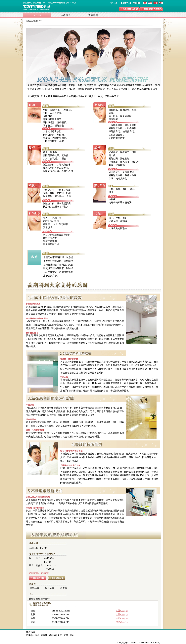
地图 (122, 611)
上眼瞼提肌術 (50, 141)
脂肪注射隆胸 (50, 241)
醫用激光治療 (116, 128)
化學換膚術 (128, 172)
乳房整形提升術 (51, 244)
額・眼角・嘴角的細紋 (120, 116)
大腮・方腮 (49, 193)
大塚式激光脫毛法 (118, 228)
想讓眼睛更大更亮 (52, 119)
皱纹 (111, 113)
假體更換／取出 (51, 171)
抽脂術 (46, 207)
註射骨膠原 (131, 125)
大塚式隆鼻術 (64, 165)
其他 (62, 141)
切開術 (60, 135)
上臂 (111, 189)
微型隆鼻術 (49, 165)
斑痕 (134, 110)
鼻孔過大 (55, 159)
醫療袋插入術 (50, 238)
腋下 (111, 218)
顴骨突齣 (48, 196)
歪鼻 (64, 159)
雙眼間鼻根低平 (51, 155)
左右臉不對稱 (64, 193)
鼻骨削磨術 (67, 171)
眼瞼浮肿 (55, 110)
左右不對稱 (56, 113)
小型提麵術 (131, 128)
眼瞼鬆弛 (125, 110)
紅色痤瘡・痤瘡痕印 (119, 152)
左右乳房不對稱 (51, 221)
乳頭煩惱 (64, 224)
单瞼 (45, 110)
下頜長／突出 (64, 190)
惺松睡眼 (62, 122)
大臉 (69, 196)
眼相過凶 (48, 126)
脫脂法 (46, 138)
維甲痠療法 (114, 172)
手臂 (118, 218)
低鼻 (45, 152)
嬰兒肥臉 (59, 196)
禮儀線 (124, 221)
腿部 (111, 192)
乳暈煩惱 (48, 227)
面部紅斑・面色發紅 (119, 159)
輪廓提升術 (128, 131)
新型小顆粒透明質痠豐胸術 (57, 235)
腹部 (118, 189)
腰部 (125, 189)
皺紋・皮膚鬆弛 (117, 165)
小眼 (45, 113)
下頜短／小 (49, 190)
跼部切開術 (49, 135)
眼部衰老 (59, 126)
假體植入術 (49, 203)
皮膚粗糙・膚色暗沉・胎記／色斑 (126, 162)
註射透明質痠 (116, 135)
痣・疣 (112, 155)
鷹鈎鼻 (65, 155)
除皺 (111, 179)
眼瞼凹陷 (48, 116)
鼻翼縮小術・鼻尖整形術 (56, 168)
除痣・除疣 (131, 175)
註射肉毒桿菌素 (117, 138)
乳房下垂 (57, 218)
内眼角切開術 (59, 138)
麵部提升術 (114, 131)
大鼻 (45, 159)
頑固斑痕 (113, 119)
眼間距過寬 (49, 122)
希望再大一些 (50, 224)
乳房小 (46, 218)
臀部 (132, 189)
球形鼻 (54, 152)
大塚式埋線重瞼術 (52, 131)
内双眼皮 (66, 110)
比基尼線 (113, 221)
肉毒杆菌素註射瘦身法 (120, 202)
